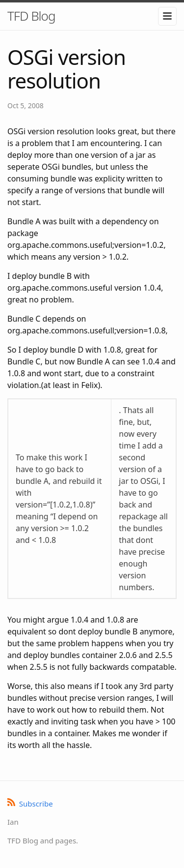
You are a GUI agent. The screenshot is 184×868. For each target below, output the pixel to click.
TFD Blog (31, 16)
